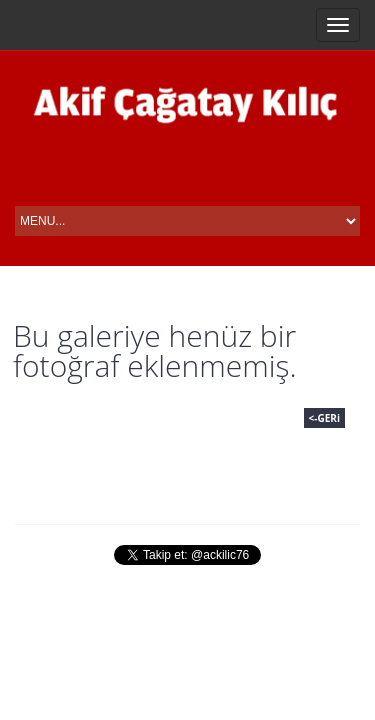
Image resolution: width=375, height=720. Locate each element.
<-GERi (324, 418)
